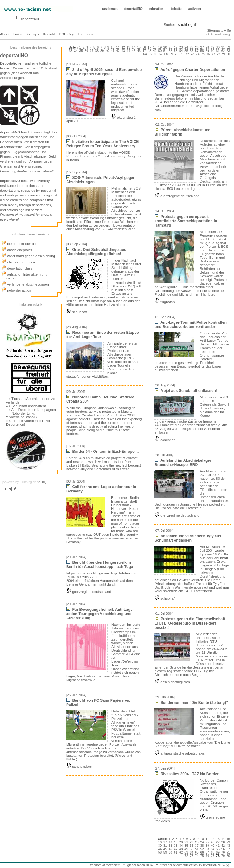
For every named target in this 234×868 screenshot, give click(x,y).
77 (213, 54)
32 (228, 47)
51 (165, 51)
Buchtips (32, 34)
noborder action (16, 290)
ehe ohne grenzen (18, 262)
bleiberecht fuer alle (19, 244)
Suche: (169, 25)
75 (203, 54)
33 (70, 51)
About (5, 34)
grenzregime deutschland (89, 592)
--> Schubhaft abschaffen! (26, 406)
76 (208, 54)
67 (161, 54)
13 (128, 47)
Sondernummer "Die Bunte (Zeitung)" (191, 703)
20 (165, 47)
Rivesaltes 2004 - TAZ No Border (187, 774)
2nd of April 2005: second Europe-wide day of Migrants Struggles (104, 72)
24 (186, 47)
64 (145, 54)
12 (123, 47)
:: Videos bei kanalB (21, 417)
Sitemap (213, 30)
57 (197, 51)
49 (155, 51)
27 (202, 47)
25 (191, 47)
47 (144, 51)
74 (198, 54)
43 (123, 51)
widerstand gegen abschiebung (28, 256)
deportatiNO (133, 9)
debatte (176, 9)
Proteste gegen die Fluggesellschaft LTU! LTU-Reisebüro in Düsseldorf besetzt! (190, 623)
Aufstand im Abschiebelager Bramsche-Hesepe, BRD (183, 463)
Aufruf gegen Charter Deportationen (190, 70)
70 (177, 54)
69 (171, 54)
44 (128, 51)
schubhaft (77, 312)
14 (133, 47)
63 (228, 51)
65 (150, 54)
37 (92, 51)
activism (195, 9)
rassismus (110, 9)
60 (213, 51)
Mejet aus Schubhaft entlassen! (186, 391)
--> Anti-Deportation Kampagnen (31, 410)
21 (170, 47)
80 (228, 54)
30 (218, 47)
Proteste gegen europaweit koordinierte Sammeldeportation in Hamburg (186, 221)
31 (223, 47)
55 (186, 51)
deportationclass (17, 268)
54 (181, 51)
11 (118, 47)
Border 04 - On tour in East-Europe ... (102, 452)
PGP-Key (66, 34)
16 (144, 47)
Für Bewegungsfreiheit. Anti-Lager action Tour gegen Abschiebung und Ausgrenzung (100, 614)
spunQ (42, 482)
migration (157, 9)
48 (149, 51)
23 (181, 47)
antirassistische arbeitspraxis (180, 753)
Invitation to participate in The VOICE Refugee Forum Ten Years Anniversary (102, 144)
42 (118, 51)
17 (149, 47)
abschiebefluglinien (172, 682)
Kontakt (49, 34)
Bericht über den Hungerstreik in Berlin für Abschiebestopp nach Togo (100, 565)
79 (223, 54)
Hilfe (227, 30)
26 (197, 47)
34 (76, 51)
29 (213, 47)
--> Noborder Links (20, 413)
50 (160, 51)
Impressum (86, 34)
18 (155, 47)
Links (17, 34)
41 (113, 51)
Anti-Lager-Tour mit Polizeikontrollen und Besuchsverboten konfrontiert (191, 325)
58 (202, 51)
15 (139, 47)
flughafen (165, 302)
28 (207, 47)
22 (176, 47)
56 (191, 51)
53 (176, 51)
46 (139, 51)
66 (156, 54)
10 (113, 47)
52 (170, 51)
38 (97, 51)
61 (218, 51)
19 (160, 47)
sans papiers (79, 767)
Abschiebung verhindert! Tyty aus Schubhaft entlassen (188, 538)
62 (223, 51)
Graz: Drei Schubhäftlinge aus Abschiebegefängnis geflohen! (96, 252)
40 (107, 51)
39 (102, 51)
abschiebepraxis (17, 250)
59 (207, 51)
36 (86, 51)
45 (133, 51)
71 (182, 54)
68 (166, 54)
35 (81, 51)
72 (187, 54)
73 (192, 54)
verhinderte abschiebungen (25, 284)
